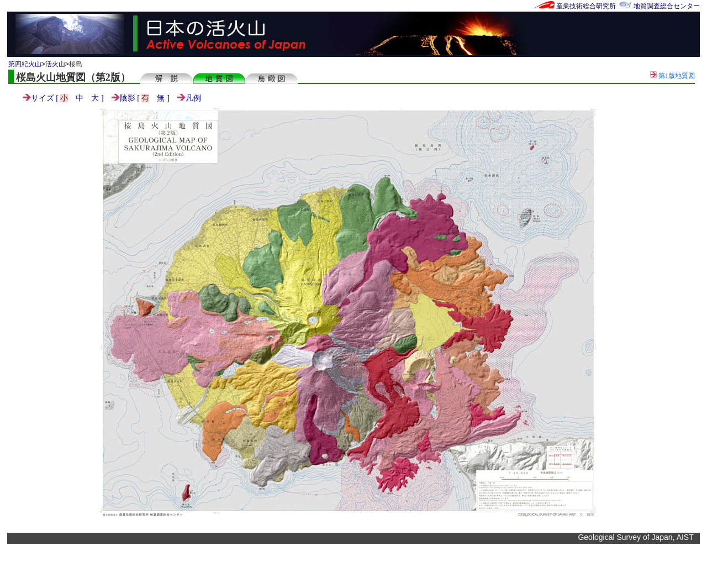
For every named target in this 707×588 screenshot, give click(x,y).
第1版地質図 (672, 76)
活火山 (55, 64)
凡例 (189, 98)
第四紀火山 (25, 64)
